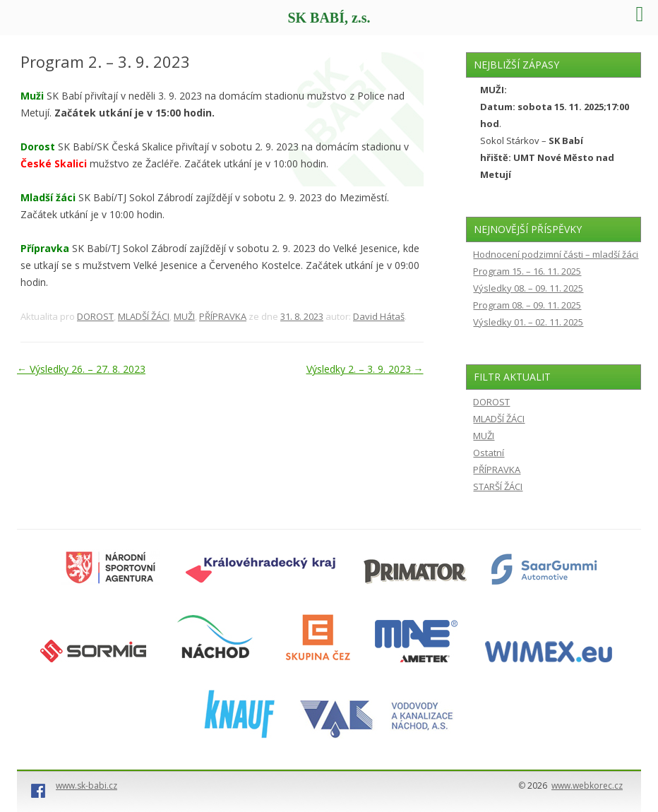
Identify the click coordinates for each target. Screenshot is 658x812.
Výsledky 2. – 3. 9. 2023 (365, 369)
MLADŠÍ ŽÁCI (144, 316)
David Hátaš (379, 316)
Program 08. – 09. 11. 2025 (527, 305)
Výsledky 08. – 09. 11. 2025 (528, 288)
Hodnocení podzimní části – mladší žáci (556, 254)
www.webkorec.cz (587, 786)
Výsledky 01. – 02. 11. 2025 (528, 322)
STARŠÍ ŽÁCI (498, 486)
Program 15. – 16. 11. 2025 (527, 271)
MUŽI (184, 316)
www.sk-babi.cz (86, 786)
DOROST (95, 316)
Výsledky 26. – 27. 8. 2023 (81, 369)
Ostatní (489, 453)
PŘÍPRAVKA (223, 316)
